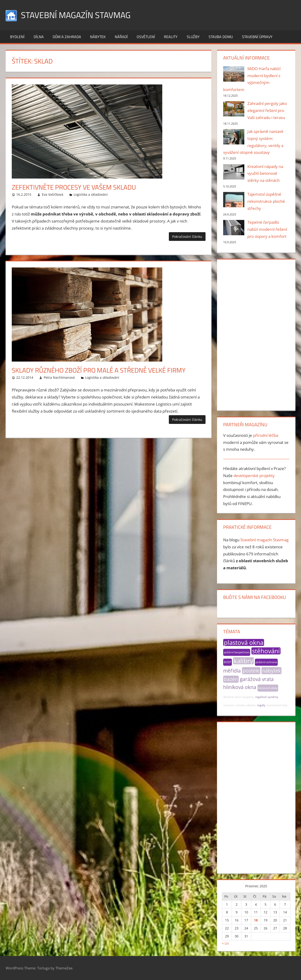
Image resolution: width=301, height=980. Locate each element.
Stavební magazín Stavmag (76, 15)
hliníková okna (240, 687)
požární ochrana (266, 662)
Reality (171, 37)
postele (251, 671)
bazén (231, 679)
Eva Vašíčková (53, 194)
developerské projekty (254, 476)
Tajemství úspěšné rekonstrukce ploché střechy (266, 201)
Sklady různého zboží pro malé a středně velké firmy (99, 370)
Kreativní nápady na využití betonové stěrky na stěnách (265, 173)
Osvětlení (146, 37)
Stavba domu (221, 37)
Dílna (39, 37)
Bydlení (17, 37)
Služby (193, 37)
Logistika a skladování (91, 194)
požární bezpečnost (237, 652)
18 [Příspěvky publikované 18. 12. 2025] (256, 920)
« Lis (225, 943)
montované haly (277, 705)
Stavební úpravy (257, 37)
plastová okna (244, 642)
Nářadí (121, 37)
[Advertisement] (256, 334)
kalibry (243, 661)
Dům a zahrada (67, 37)
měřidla (232, 671)
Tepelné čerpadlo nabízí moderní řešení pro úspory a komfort (267, 229)
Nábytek (98, 37)
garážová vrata (257, 679)
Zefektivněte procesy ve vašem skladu (74, 187)
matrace (229, 705)
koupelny (248, 697)
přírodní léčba (266, 435)
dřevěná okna (232, 697)
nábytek (271, 671)
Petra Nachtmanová (59, 377)
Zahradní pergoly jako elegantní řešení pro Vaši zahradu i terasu (267, 110)
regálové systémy (267, 697)
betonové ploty (268, 688)
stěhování (266, 651)
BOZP (228, 662)
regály (261, 705)
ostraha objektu (246, 705)
